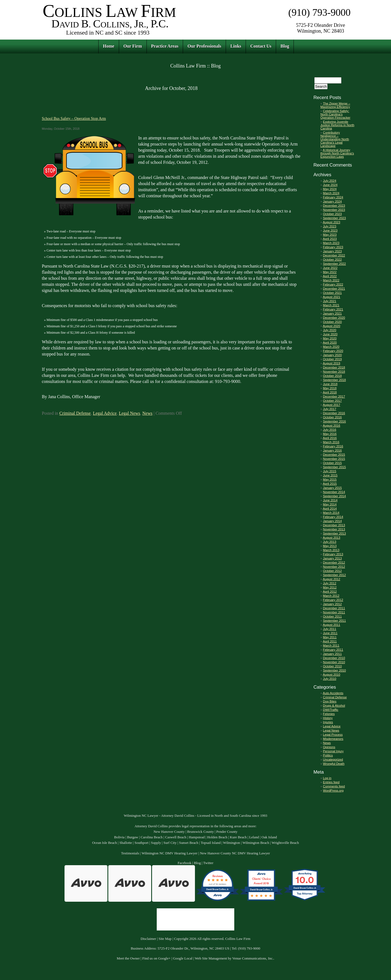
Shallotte (126, 843)
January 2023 (332, 251)
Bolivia (119, 837)
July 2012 (330, 583)
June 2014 (330, 500)
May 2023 (330, 235)
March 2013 (331, 550)
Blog (285, 46)
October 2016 (332, 417)
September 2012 (334, 575)
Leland (254, 837)
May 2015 (330, 479)
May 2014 (330, 504)
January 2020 (332, 355)
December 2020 (334, 318)
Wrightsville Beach (285, 843)
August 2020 (332, 326)
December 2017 (334, 396)
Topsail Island (211, 843)
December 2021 (334, 289)
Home (109, 46)
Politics (328, 755)
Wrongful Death (334, 764)
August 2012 (332, 579)
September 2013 (334, 533)
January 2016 (332, 450)
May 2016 (330, 434)
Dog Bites (330, 701)
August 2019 (332, 363)
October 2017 (332, 401)
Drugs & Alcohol (334, 706)
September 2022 (334, 264)
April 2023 (330, 239)
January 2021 (332, 313)
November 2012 (334, 567)
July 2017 (330, 409)
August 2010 (332, 675)
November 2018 (334, 372)
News (147, 413)
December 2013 (334, 525)
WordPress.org (333, 790)
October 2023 (332, 214)
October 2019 (332, 359)
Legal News (129, 413)
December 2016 (334, 413)
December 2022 (334, 255)
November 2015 (334, 459)
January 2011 (332, 654)
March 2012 (331, 596)
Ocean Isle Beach (105, 843)
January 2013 (332, 558)
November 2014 (334, 492)
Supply (156, 843)
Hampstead (197, 837)
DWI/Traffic (330, 710)
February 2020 (333, 351)
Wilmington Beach (256, 843)
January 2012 (332, 604)
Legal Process (333, 735)
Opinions (329, 747)
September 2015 (334, 467)
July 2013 (330, 542)
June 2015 (330, 475)
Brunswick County (200, 832)
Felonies (329, 714)
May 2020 (330, 338)
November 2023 (334, 210)
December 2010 (334, 658)
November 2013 (334, 529)
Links (236, 46)
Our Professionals (204, 46)
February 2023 (333, 247)
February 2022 (333, 284)
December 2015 (334, 455)
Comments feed (334, 786)
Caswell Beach (176, 837)
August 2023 (332, 222)
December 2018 (334, 367)
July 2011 (330, 629)
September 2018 (334, 380)
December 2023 (334, 206)
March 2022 (331, 280)
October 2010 (332, 666)
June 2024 (330, 185)
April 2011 (330, 641)
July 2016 (330, 430)
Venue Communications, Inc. (253, 958)
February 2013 (333, 554)
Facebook (184, 863)
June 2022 (330, 268)
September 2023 (334, 218)
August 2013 (332, 538)
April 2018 (330, 392)
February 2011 (333, 650)
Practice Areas (165, 46)
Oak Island (269, 837)
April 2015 (330, 484)
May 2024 (330, 189)
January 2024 (332, 201)
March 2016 (331, 442)
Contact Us (261, 46)
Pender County (227, 832)
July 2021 (330, 301)
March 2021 (331, 305)
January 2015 (332, 488)
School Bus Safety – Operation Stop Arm (74, 118)
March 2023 (331, 243)
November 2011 (334, 612)
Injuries (328, 722)
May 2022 (330, 272)
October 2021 (332, 293)
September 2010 (334, 670)
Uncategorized (333, 759)
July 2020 (330, 330)
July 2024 (330, 181)
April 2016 (330, 438)
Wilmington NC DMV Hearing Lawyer (169, 853)
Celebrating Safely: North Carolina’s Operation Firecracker (335, 114)
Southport (142, 843)
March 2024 (331, 193)
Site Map (165, 939)
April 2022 (330, 276)
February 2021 (333, 309)
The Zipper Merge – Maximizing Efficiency (335, 105)
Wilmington (231, 843)
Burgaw (133, 837)
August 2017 (332, 405)
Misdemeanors (333, 739)
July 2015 (330, 471)
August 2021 (332, 297)
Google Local (183, 958)
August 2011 (332, 625)
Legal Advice (105, 413)
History (328, 718)
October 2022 (332, 260)
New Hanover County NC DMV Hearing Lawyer (235, 853)
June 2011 (330, 633)
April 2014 (330, 509)
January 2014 (332, 521)
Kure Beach (238, 837)
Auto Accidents (333, 693)
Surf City (170, 843)
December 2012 (334, 562)
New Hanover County (169, 832)
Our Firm (133, 46)
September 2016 (334, 421)
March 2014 (331, 513)
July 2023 (330, 226)
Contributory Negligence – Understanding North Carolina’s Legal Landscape (335, 139)
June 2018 (330, 384)
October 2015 (332, 463)
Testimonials (130, 853)
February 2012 (333, 600)
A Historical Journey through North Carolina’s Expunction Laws (337, 153)
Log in (327, 778)
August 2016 (332, 426)
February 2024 (333, 197)
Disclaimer (148, 939)
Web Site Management (211, 958)
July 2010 (330, 679)
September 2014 (334, 496)
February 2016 (333, 446)
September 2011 (334, 621)
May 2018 (330, 388)
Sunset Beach (189, 843)
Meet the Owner (128, 958)
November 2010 (334, 662)
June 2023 (330, 230)
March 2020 (331, 347)
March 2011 (331, 645)
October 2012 (332, 571)
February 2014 (333, 517)
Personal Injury (333, 751)
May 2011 (330, 637)
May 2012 (330, 587)
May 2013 (330, 546)
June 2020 (330, 334)
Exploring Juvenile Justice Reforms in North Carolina (337, 125)
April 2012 (330, 592)
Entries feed (331, 782)
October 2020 (332, 322)
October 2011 (332, 616)
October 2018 (332, 376)
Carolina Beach (152, 837)
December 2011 (334, 608)
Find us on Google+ (156, 958)
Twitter (208, 863)
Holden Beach (217, 837)
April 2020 (330, 343)
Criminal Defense (75, 413)
